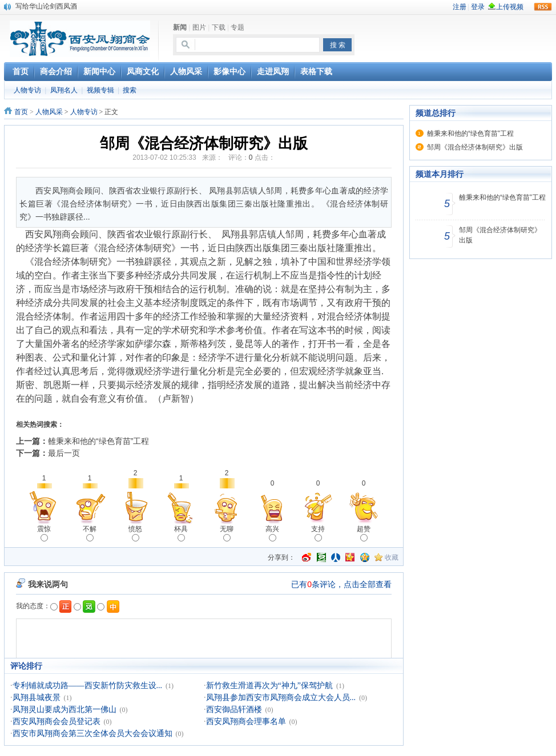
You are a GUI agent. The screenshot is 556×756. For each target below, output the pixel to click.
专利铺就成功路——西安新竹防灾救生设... (88, 686)
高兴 (272, 533)
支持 (318, 533)
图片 (199, 27)
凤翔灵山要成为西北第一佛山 (65, 709)
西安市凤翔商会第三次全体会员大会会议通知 (92, 733)
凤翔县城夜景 (37, 698)
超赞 (364, 533)
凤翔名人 (64, 90)
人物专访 (27, 90)
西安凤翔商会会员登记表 (57, 721)
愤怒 (135, 533)
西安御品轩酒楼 (234, 709)
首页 (21, 112)
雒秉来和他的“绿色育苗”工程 (98, 441)
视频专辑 (100, 90)
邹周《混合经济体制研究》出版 (475, 147)
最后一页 (64, 453)
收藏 (392, 557)
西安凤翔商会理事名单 (246, 721)
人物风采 (49, 112)
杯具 (181, 533)
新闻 (180, 27)
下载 (219, 27)
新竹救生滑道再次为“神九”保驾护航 (269, 686)
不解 (90, 533)
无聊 (227, 533)
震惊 (44, 533)
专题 (237, 27)
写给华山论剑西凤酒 (46, 6)
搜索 (130, 90)
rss (543, 7)
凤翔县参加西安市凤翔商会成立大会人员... (281, 698)
